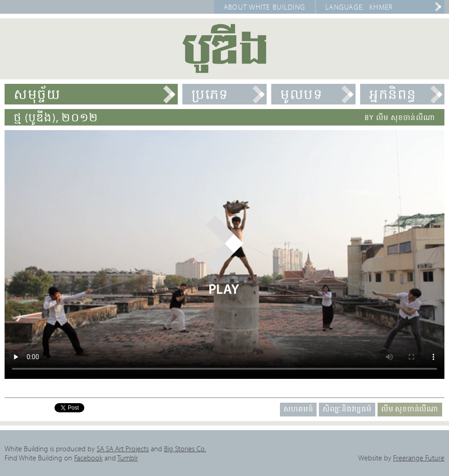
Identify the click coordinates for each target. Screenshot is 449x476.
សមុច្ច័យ (37, 94)
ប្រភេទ (210, 94)
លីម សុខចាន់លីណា (410, 409)
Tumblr (128, 458)
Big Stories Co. (185, 449)
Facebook (88, 458)
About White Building (265, 7)
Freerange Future (419, 458)
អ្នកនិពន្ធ (393, 94)
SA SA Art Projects (123, 449)
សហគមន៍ (298, 409)
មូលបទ (301, 94)
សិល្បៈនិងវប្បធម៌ (347, 409)
